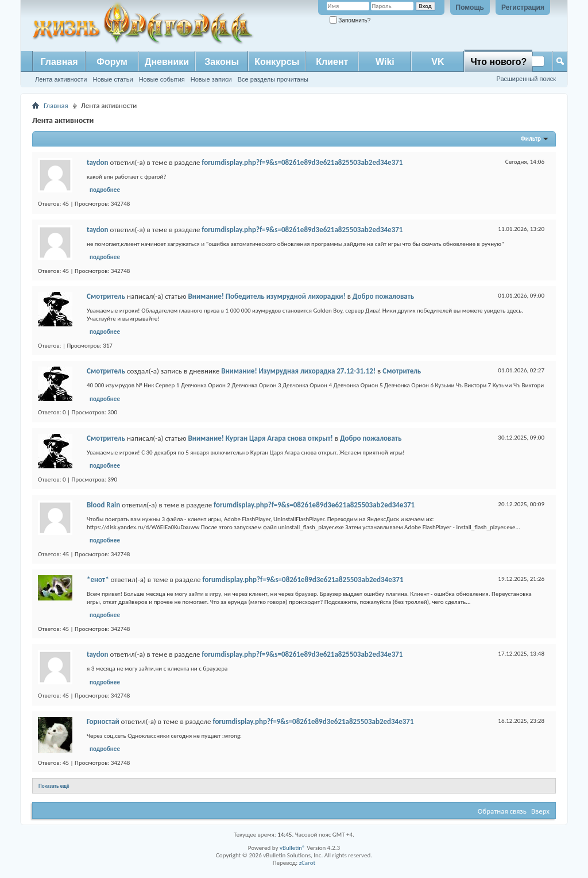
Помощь (470, 7)
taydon (98, 162)
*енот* (98, 579)
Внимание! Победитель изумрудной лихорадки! (267, 296)
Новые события (162, 79)
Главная (59, 62)
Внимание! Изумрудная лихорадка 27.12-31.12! (298, 371)
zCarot (307, 863)
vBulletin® (293, 848)
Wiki (385, 62)
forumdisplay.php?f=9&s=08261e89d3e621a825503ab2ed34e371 (302, 162)
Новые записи (211, 79)
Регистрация (523, 7)
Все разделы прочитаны (273, 79)
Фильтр (531, 139)
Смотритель (106, 296)
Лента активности (61, 79)
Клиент (332, 62)
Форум (112, 62)
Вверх (540, 811)
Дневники (167, 62)
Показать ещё (54, 786)
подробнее (105, 190)
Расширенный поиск (526, 79)
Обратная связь (502, 811)
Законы (222, 62)
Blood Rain (103, 505)
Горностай (103, 721)
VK (438, 62)
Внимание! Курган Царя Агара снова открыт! (261, 438)
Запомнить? (350, 20)
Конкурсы (277, 62)
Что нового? (498, 62)
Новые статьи (113, 79)
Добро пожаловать (383, 296)
